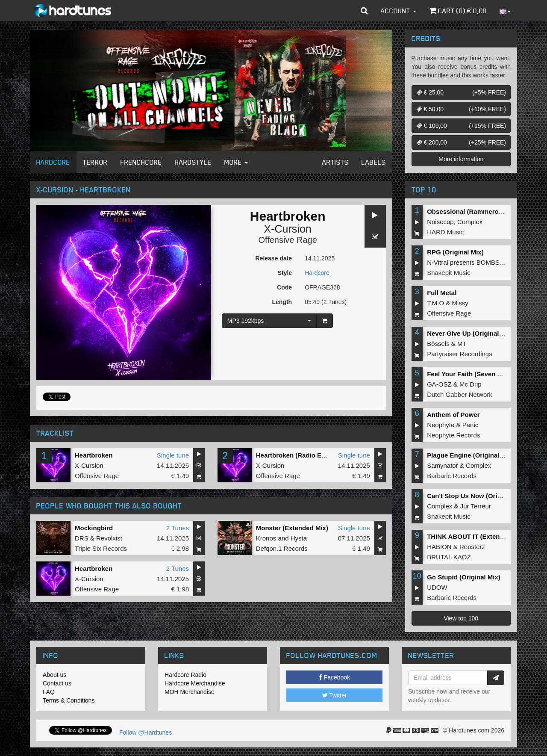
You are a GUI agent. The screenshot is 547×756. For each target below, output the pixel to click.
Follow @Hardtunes (146, 732)
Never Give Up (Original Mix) (470, 333)
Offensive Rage (288, 240)
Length (282, 302)
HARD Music (445, 232)
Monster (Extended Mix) (292, 528)
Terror (95, 162)
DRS (82, 538)
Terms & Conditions (69, 700)
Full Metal (442, 293)
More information (461, 159)
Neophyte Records (453, 435)
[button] (364, 11)
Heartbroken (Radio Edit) (294, 455)
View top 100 (461, 618)
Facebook (334, 677)
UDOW (437, 587)
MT (462, 344)
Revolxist (109, 538)
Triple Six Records (101, 548)
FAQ (49, 692)
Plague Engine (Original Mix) (470, 455)
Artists (335, 162)
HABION (439, 547)
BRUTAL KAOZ (449, 557)
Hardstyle (193, 162)
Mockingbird (94, 528)
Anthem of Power (453, 415)
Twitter (335, 695)
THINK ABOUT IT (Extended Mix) (476, 536)
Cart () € (458, 11)
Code (284, 287)
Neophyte (441, 425)
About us (54, 675)
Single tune (173, 455)
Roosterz (472, 547)
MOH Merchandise (190, 692)
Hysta (299, 538)
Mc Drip (471, 384)
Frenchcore (141, 162)
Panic (471, 425)
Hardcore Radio (185, 675)
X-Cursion (288, 229)
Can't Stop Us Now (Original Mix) (477, 496)
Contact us (57, 683)
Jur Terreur (476, 506)
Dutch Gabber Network (460, 394)
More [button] (236, 162)
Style (285, 273)
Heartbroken (94, 455)
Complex (470, 222)
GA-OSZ (439, 384)
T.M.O (435, 303)
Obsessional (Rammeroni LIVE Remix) (485, 211)
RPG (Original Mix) (455, 252)
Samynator (443, 465)
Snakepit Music (449, 273)
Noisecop (440, 222)
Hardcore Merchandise (195, 683)
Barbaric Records (452, 476)
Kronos (266, 538)
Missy (460, 303)
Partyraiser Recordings (460, 354)
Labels (374, 162)
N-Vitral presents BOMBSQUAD (472, 262)
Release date (274, 258)
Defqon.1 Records (282, 548)
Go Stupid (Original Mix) (464, 577)
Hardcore (53, 162)
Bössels (438, 344)
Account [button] (398, 11)
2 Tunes (178, 528)
